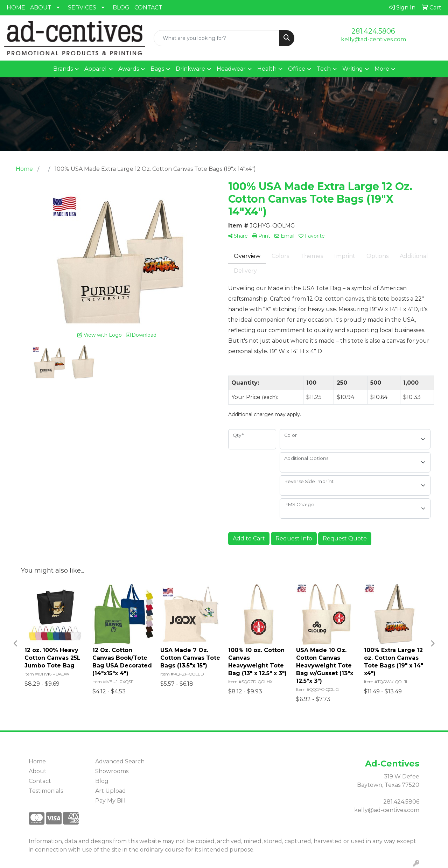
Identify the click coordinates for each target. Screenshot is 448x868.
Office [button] (297, 69)
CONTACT (148, 8)
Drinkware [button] (190, 69)
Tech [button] (324, 69)
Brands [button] (63, 69)
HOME (16, 8)
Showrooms (112, 771)
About (38, 771)
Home (37, 761)
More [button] (382, 69)
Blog (102, 781)
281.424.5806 (373, 31)
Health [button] (267, 69)
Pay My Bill (110, 801)
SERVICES (82, 8)
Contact (40, 781)
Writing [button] (353, 69)
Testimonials (46, 791)
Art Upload (111, 791)
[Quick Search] (217, 38)
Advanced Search (120, 761)
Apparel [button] (96, 69)
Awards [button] (129, 69)
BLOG (121, 8)
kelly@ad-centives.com (373, 39)
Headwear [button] (231, 69)
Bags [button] (157, 69)
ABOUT (41, 8)
